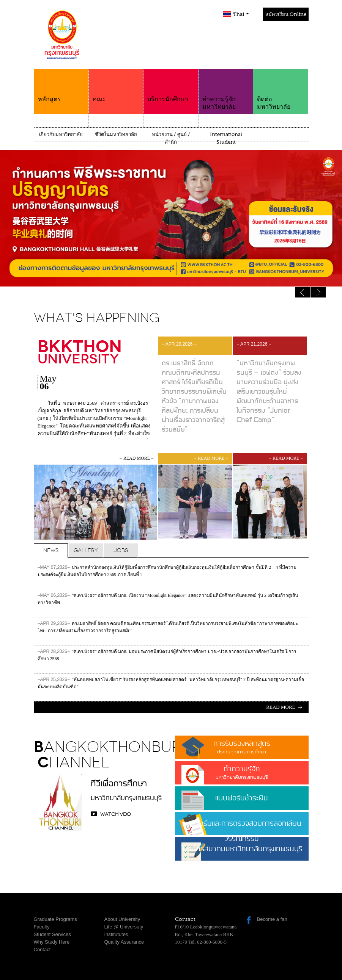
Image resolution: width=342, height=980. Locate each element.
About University (122, 919)
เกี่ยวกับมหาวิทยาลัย (61, 134)
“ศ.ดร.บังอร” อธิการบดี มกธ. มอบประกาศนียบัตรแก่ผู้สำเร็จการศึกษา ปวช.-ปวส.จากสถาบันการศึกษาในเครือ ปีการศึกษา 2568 (167, 655)
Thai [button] (241, 14)
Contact (42, 949)
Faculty (42, 927)
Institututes (116, 934)
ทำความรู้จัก (242, 772)
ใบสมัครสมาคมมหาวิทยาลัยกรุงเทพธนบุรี (242, 852)
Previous (318, 292)
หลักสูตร (61, 86)
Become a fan (272, 919)
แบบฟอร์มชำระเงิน (242, 798)
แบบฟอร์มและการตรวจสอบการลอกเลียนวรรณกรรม (242, 827)
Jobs (121, 550)
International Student (226, 138)
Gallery (86, 550)
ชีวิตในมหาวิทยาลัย (116, 134)
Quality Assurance (124, 942)
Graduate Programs (55, 919)
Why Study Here (52, 942)
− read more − (137, 458)
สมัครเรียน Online (286, 14)
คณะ (116, 86)
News (51, 550)
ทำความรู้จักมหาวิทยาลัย (226, 90)
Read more (281, 707)
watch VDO (116, 814)
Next (303, 292)
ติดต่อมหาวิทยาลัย (280, 90)
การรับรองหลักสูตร (242, 747)
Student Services (52, 934)
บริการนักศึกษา (171, 86)
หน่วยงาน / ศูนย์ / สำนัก (171, 138)
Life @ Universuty (124, 927)
